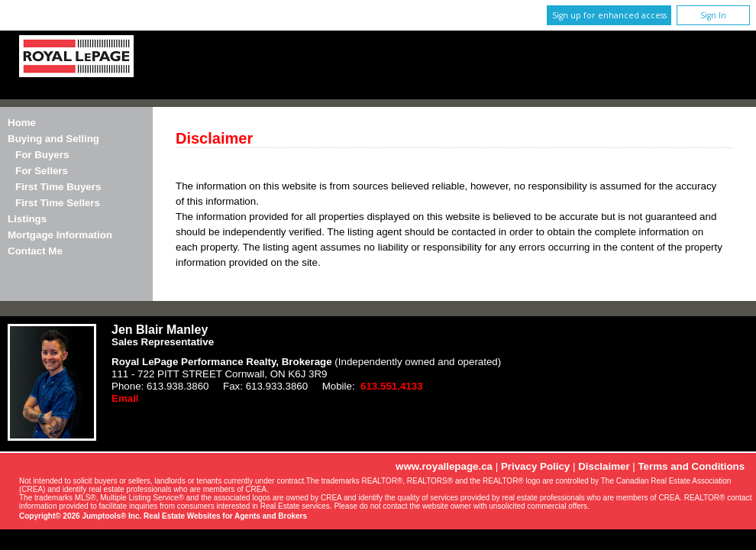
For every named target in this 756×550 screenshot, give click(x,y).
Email (125, 398)
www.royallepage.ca (444, 466)
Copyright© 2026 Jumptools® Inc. (80, 516)
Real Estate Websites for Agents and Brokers (225, 516)
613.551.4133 (392, 386)
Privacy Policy (535, 466)
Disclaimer (604, 466)
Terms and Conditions (691, 466)
